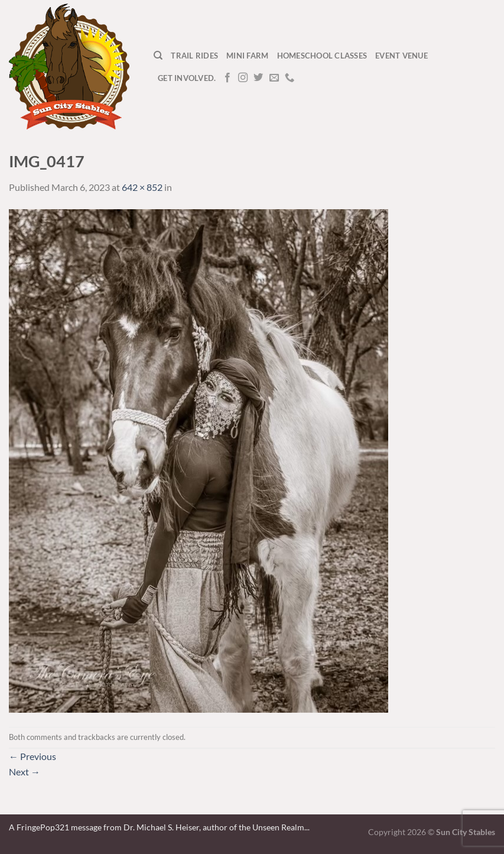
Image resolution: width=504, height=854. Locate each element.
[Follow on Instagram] (243, 78)
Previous (32, 756)
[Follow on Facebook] (227, 78)
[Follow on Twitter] (258, 78)
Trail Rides (194, 56)
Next (25, 772)
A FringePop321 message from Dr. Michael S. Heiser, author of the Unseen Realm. (157, 827)
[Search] (158, 56)
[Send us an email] (274, 78)
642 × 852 (142, 187)
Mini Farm (247, 56)
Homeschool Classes (322, 56)
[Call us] (290, 78)
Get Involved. (187, 78)
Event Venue (401, 56)
